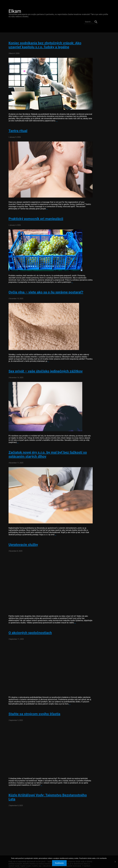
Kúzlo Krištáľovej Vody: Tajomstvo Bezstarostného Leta (32, 776)
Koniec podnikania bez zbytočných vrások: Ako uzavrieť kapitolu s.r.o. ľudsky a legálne (42, 37)
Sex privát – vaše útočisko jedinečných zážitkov (43, 359)
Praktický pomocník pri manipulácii (33, 200)
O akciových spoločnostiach (28, 609)
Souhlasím (60, 863)
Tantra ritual (15, 118)
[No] (115, 862)
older (9, 847)
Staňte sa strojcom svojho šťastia (32, 693)
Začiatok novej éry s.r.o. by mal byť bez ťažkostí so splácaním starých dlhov (43, 442)
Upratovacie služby (21, 525)
